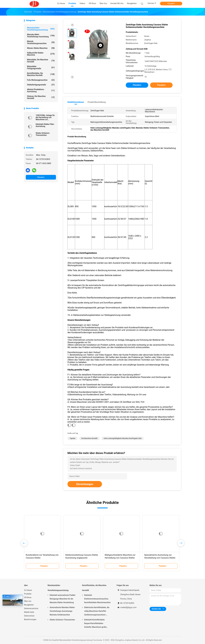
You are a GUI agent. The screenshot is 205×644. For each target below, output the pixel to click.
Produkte (28, 594)
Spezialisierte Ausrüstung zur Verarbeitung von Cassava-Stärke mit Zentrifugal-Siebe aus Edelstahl (161, 558)
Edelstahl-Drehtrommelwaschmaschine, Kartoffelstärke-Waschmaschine (97, 599)
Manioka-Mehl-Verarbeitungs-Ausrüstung (41, 36)
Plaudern (171, 4)
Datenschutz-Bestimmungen (30, 618)
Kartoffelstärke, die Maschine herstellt (41, 74)
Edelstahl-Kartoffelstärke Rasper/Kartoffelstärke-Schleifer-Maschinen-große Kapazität (95, 624)
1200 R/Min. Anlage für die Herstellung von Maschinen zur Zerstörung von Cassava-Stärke (45, 117)
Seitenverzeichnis (31, 608)
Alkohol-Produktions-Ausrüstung (41, 90)
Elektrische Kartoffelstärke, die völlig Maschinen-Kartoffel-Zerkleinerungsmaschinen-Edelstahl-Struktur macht (97, 611)
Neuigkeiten (29, 605)
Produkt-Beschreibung (97, 102)
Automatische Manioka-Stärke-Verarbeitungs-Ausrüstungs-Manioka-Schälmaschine (62, 611)
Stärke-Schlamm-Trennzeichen (43, 134)
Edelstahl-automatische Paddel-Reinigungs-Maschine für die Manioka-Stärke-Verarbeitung (63, 599)
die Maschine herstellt (89, 438)
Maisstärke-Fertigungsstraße (41, 67)
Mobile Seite (29, 612)
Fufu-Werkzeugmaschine (41, 80)
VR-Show (28, 597)
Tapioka (72, 438)
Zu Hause (28, 590)
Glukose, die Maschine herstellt (41, 97)
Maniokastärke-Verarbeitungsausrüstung (41, 29)
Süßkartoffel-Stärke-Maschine (41, 54)
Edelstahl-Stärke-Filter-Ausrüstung (45, 125)
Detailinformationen (76, 102)
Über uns (28, 601)
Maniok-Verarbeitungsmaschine (41, 42)
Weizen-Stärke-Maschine (41, 48)
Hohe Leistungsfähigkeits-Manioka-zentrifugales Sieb (123, 438)
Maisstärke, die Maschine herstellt (41, 61)
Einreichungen (85, 484)
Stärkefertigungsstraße (41, 85)
